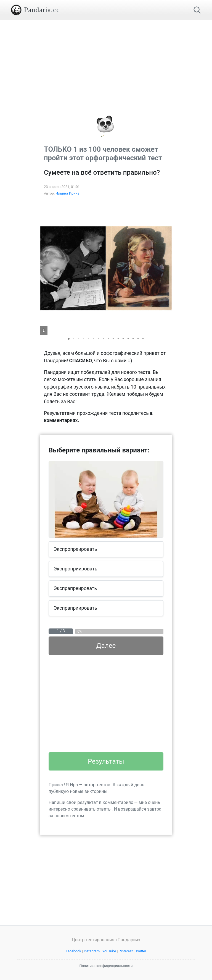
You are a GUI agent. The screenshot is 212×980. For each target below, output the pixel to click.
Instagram (92, 951)
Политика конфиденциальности (106, 966)
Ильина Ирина (67, 193)
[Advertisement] (106, 59)
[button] (167, 268)
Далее (106, 646)
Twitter (141, 951)
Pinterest (126, 951)
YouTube (109, 951)
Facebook (73, 951)
